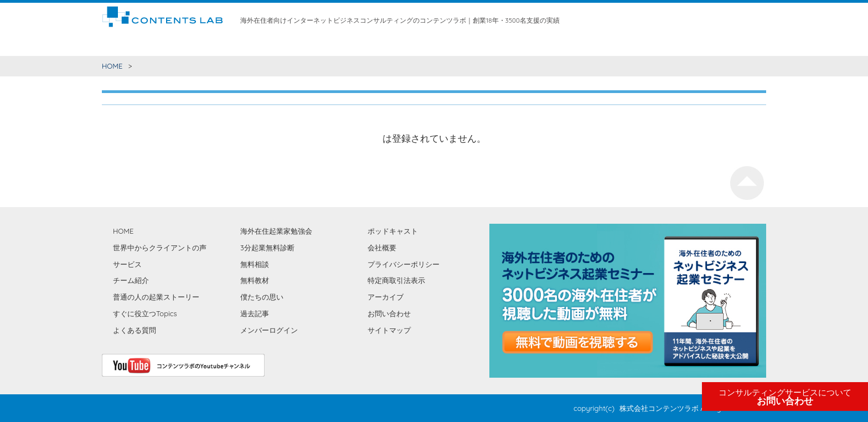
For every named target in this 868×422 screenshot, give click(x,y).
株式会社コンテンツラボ (659, 408)
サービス (327, 44)
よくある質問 (135, 330)
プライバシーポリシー (404, 264)
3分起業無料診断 (267, 248)
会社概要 (382, 248)
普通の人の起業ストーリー (156, 297)
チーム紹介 (365, 44)
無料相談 (402, 44)
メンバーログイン (269, 330)
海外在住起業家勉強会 (493, 44)
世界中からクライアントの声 (260, 44)
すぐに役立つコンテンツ (168, 44)
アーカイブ (386, 297)
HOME (112, 44)
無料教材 (437, 44)
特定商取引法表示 (396, 280)
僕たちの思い (556, 44)
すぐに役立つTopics (145, 313)
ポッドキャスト (393, 231)
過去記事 (255, 313)
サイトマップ (389, 330)
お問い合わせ (785, 397)
